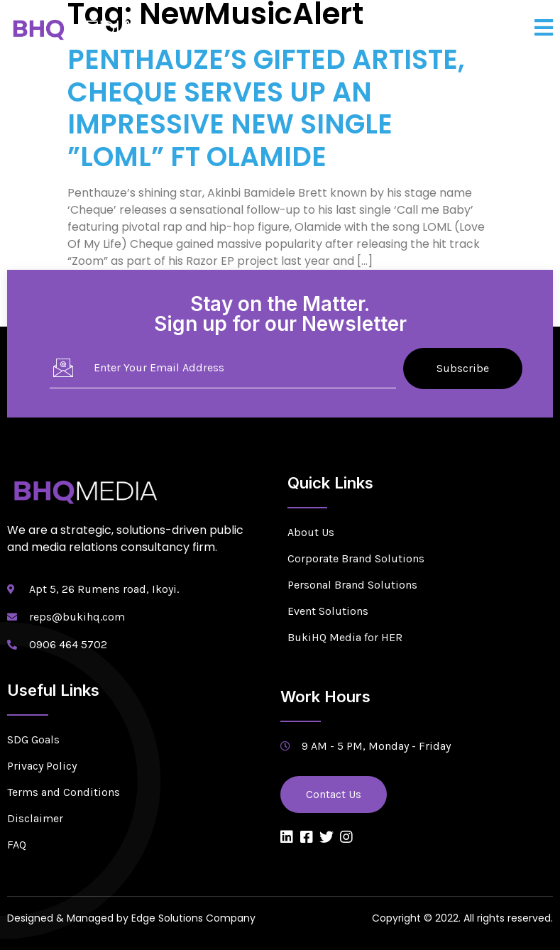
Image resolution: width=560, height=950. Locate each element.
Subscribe (463, 368)
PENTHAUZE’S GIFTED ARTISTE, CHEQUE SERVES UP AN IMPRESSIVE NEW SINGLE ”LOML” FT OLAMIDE (266, 108)
